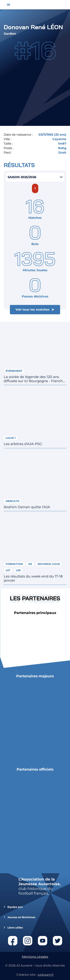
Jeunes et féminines (21, 917)
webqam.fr (46, 975)
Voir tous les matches (32, 310)
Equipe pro (15, 907)
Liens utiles (15, 928)
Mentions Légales (35, 957)
